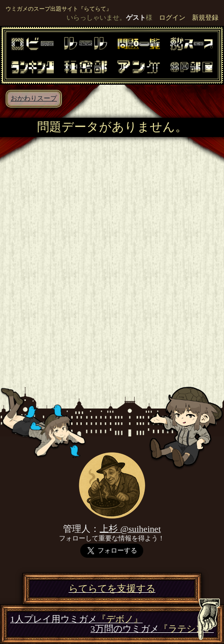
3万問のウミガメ (152, 629)
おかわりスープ (34, 98)
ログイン (172, 18)
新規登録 (205, 18)
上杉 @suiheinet (130, 529)
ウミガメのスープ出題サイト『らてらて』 (59, 9)
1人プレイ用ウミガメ (76, 619)
